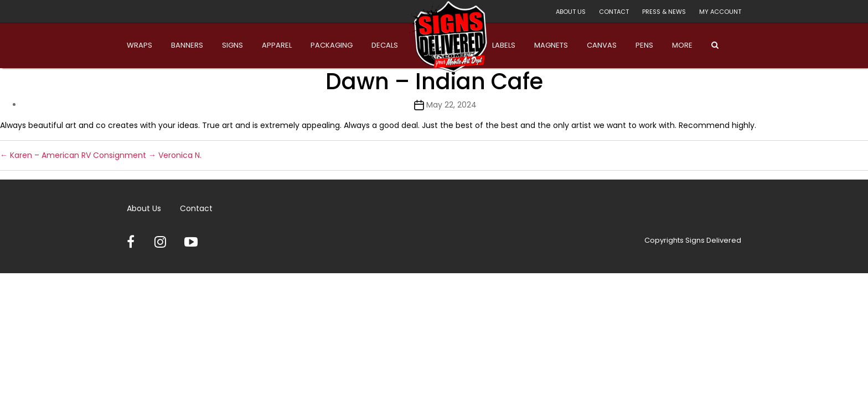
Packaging (332, 45)
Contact (614, 12)
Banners (187, 45)
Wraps (139, 45)
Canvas (602, 45)
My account (720, 12)
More (682, 45)
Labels (504, 45)
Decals (385, 45)
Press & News (664, 12)
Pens (644, 45)
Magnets (551, 45)
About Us (571, 12)
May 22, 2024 (451, 105)
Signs (232, 45)
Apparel (277, 45)
